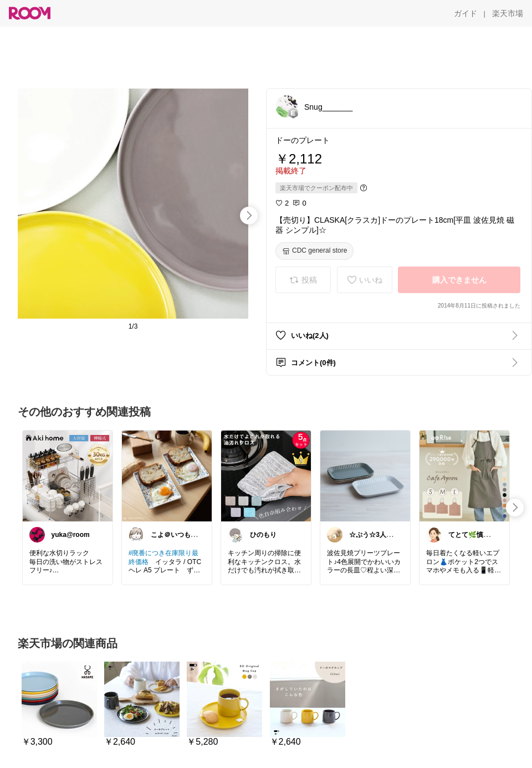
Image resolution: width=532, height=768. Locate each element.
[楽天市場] (508, 13)
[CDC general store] (314, 251)
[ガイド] (465, 13)
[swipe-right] (249, 216)
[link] (68, 475)
